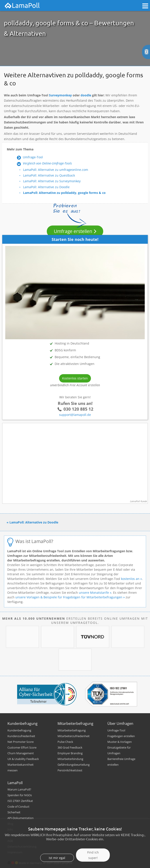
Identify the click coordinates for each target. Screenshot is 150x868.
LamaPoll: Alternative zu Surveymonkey (52, 181)
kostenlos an (130, 579)
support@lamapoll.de (75, 415)
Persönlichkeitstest (70, 770)
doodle (86, 95)
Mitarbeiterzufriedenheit (74, 736)
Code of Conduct (18, 807)
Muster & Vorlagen (120, 742)
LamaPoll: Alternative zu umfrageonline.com (56, 170)
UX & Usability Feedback (23, 759)
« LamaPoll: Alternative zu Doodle (32, 522)
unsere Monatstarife (94, 593)
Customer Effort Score (22, 747)
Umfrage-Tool (33, 157)
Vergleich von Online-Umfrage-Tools (47, 163)
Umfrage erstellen (73, 231)
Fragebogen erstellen (121, 736)
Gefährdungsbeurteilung (74, 765)
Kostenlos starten (75, 378)
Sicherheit (14, 812)
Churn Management (21, 753)
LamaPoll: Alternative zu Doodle (46, 187)
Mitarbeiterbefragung (72, 730)
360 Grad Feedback (70, 747)
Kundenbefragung (19, 730)
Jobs (10, 829)
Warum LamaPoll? (19, 789)
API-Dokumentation (21, 818)
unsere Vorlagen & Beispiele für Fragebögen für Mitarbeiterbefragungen (69, 597)
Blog (10, 824)
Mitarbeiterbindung (70, 759)
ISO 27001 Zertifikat (20, 801)
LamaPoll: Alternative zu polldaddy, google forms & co (64, 193)
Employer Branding (70, 753)
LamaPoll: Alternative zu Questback (49, 175)
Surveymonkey (60, 95)
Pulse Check (65, 742)
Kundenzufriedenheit (21, 736)
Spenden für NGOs (20, 795)
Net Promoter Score (21, 742)
